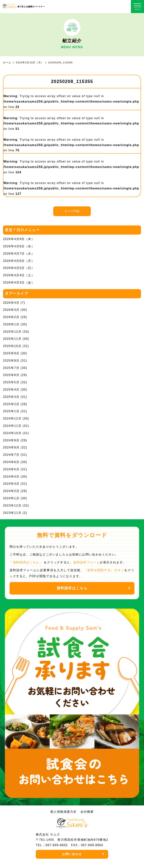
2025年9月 (11, 353)
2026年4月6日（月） (19, 261)
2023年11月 (12, 513)
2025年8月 (11, 361)
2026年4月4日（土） (19, 275)
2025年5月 (11, 382)
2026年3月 (11, 310)
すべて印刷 (72, 211)
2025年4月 (11, 390)
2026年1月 (11, 324)
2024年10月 (12, 433)
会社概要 (87, 812)
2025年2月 (11, 404)
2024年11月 (12, 426)
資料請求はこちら (72, 588)
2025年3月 (11, 397)
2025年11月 (12, 339)
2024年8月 (11, 447)
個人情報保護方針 (63, 812)
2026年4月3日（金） (19, 283)
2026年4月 (11, 303)
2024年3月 (11, 484)
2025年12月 (12, 332)
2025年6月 (11, 375)
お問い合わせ (72, 854)
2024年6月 (11, 462)
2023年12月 (12, 506)
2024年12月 (12, 418)
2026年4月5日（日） (19, 268)
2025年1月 (11, 411)
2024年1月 (11, 498)
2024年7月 (11, 455)
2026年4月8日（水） (19, 246)
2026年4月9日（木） (19, 239)
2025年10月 (12, 346)
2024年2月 (11, 491)
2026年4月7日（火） (19, 254)
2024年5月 (11, 469)
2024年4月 (11, 477)
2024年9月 (11, 440)
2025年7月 (11, 368)
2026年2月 (11, 317)
